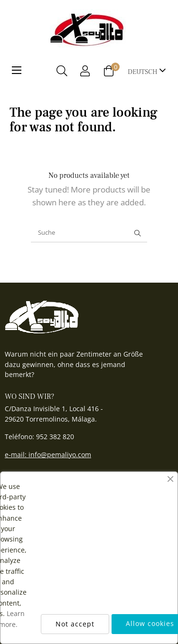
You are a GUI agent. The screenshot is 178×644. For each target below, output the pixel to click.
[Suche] (89, 233)
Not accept (75, 624)
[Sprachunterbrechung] (147, 71)
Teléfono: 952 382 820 (39, 437)
